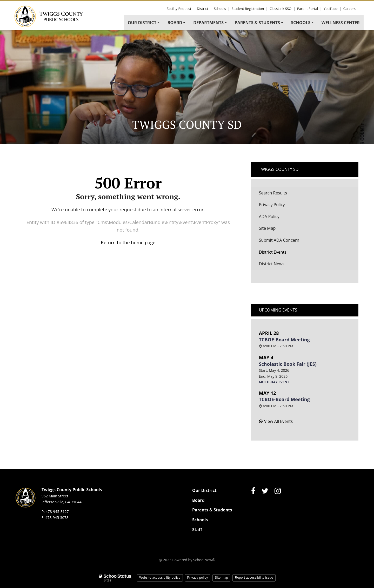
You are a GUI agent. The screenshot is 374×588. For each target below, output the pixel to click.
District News (272, 264)
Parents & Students (212, 510)
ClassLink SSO (284, 9)
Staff (197, 530)
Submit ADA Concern (279, 240)
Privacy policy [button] (198, 578)
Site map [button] (221, 578)
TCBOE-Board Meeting (284, 340)
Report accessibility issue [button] (254, 578)
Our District (204, 490)
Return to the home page (128, 242)
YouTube (332, 9)
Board (198, 500)
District (208, 9)
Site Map (267, 228)
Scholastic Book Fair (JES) (288, 364)
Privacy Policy (272, 205)
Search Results (273, 193)
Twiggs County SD (279, 169)
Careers (350, 9)
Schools (224, 9)
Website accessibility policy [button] (160, 578)
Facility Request (185, 9)
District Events (273, 252)
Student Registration (252, 9)
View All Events (278, 421)
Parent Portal (310, 9)
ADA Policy (269, 217)
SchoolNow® (204, 560)
